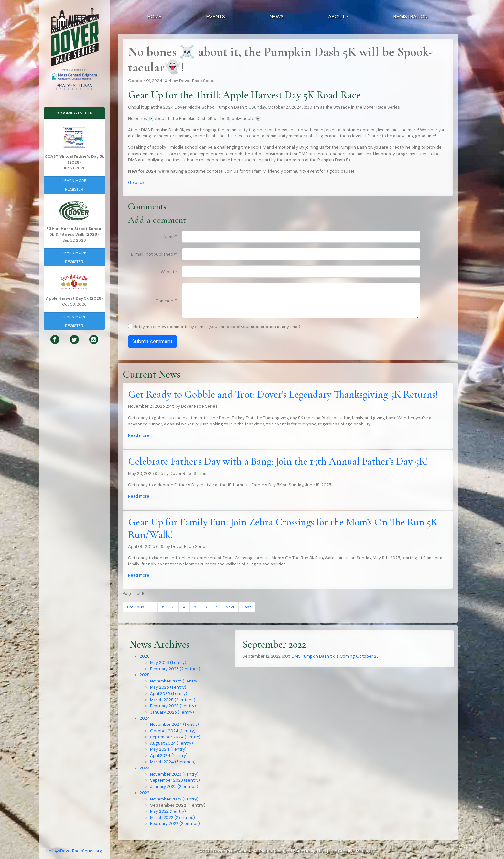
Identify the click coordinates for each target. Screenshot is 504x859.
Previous (136, 607)
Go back (136, 183)
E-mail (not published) (154, 254)
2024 (145, 718)
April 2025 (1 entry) (169, 694)
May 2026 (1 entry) (168, 663)
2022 (145, 793)
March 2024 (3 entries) (173, 762)
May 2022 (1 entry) (168, 811)
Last (247, 607)
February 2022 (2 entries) (175, 824)
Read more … (140, 435)
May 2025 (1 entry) (168, 687)
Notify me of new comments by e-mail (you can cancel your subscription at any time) (217, 327)
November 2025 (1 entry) (174, 681)
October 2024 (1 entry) (173, 731)
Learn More (74, 181)
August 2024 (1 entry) (172, 743)
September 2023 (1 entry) (175, 780)
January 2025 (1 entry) (172, 712)
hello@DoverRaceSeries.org (74, 851)
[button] (338, 17)
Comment (166, 301)
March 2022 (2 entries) (172, 817)
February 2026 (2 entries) (175, 669)
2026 (145, 656)
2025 (145, 675)
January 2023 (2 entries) (174, 786)
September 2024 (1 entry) (175, 737)
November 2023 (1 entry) (174, 774)
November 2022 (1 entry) (174, 799)
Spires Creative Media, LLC (351, 851)
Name (170, 237)
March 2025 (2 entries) (173, 700)
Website (169, 272)
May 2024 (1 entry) (168, 749)
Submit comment (152, 341)
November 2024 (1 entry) (175, 724)
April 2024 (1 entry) (169, 755)
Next (230, 607)
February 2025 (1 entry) (173, 706)
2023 (145, 768)
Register (74, 189)
